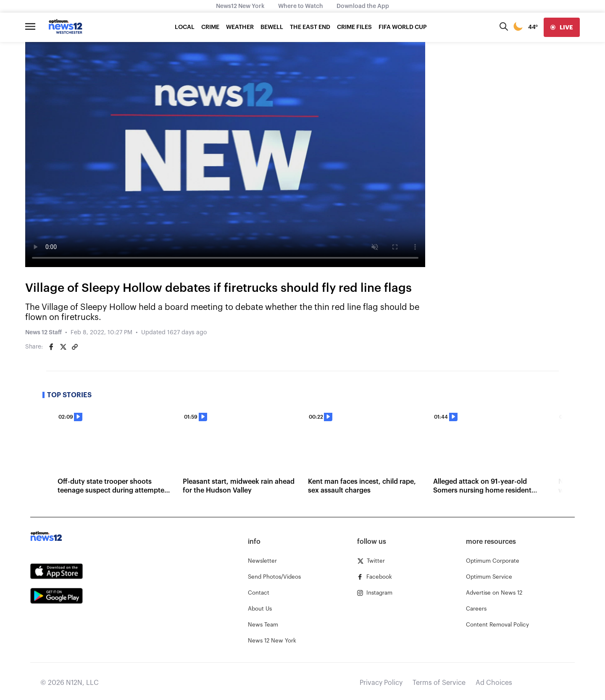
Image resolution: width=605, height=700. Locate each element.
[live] (562, 27)
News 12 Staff (43, 333)
